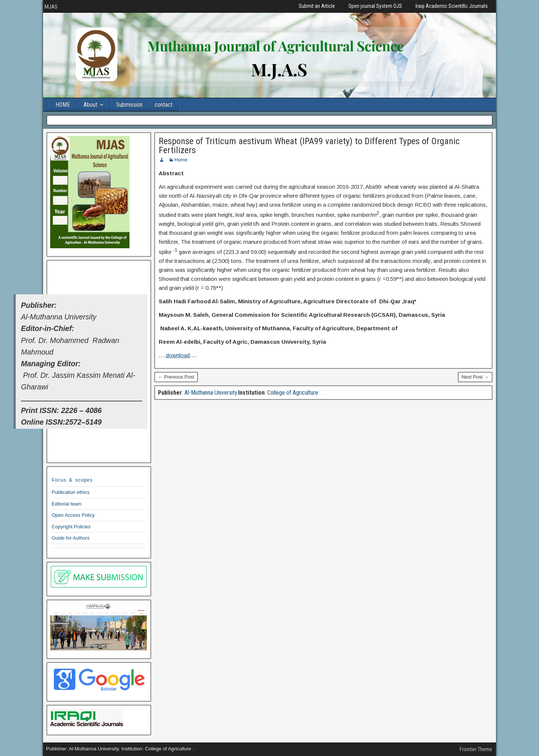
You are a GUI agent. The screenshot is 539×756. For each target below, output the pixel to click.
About (90, 105)
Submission (129, 105)
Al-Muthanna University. (211, 393)
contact (164, 105)
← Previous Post (176, 377)
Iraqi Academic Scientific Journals (452, 6)
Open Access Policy (73, 515)
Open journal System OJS (375, 6)
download (178, 355)
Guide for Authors (71, 538)
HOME (63, 105)
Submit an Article (317, 6)
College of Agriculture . (293, 393)
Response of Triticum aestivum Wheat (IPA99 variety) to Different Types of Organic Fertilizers (309, 146)
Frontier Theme (476, 749)
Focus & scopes (72, 480)
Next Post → (475, 377)
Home (181, 160)
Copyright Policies (71, 527)
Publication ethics (71, 492)
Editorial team (66, 504)
